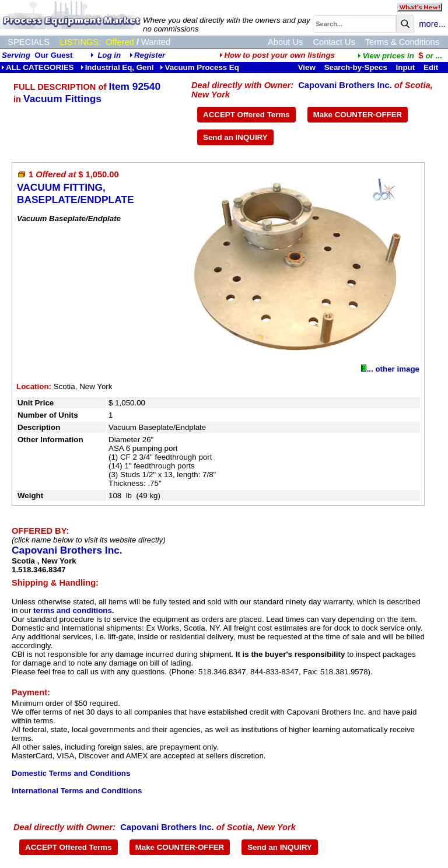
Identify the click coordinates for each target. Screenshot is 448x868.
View (307, 67)
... (400, 56)
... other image (390, 369)
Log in (109, 55)
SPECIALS (29, 42)
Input (406, 67)
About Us (285, 42)
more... (432, 24)
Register (150, 55)
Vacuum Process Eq (199, 67)
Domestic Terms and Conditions (71, 773)
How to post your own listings (277, 55)
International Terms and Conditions (77, 791)
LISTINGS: (80, 42)
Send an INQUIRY (235, 137)
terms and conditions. (73, 610)
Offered (120, 42)
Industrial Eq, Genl (117, 67)
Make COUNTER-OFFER (358, 115)
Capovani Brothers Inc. (345, 85)
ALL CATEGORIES (38, 67)
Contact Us (334, 42)
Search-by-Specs (356, 67)
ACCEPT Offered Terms (246, 115)
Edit (432, 67)
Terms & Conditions (402, 42)
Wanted (156, 42)
